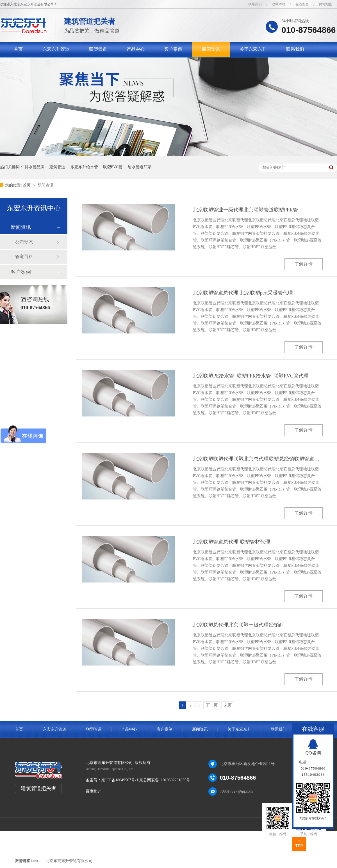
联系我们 (255, 4)
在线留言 (302, 4)
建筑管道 (57, 167)
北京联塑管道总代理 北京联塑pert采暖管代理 (243, 293)
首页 (18, 49)
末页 (228, 705)
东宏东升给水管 (84, 167)
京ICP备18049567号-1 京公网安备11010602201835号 (146, 780)
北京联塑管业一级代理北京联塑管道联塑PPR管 (245, 210)
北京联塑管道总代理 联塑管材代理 (232, 542)
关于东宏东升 (253, 49)
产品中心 (136, 49)
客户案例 (173, 49)
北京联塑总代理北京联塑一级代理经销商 (238, 625)
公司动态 (24, 242)
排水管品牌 (35, 167)
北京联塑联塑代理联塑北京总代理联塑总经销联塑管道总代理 (258, 459)
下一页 (212, 705)
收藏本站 (279, 4)
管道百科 (24, 256)
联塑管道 (98, 49)
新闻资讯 (211, 49)
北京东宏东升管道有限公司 (69, 861)
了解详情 (304, 264)
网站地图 (326, 4)
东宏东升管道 (56, 49)
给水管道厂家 (140, 167)
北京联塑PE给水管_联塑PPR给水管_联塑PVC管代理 (251, 376)
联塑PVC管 (113, 167)
